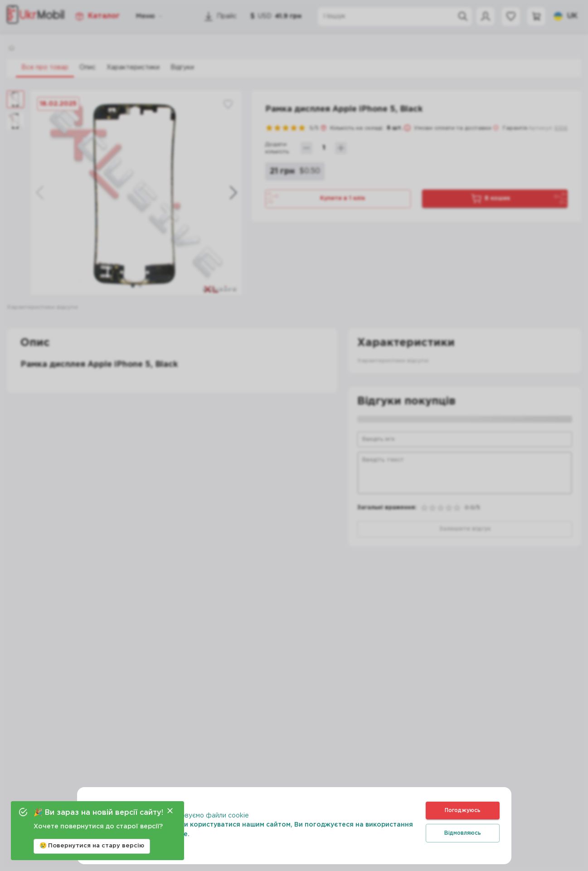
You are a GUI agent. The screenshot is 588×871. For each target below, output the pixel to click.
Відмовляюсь (463, 833)
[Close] (170, 811)
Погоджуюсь (463, 810)
